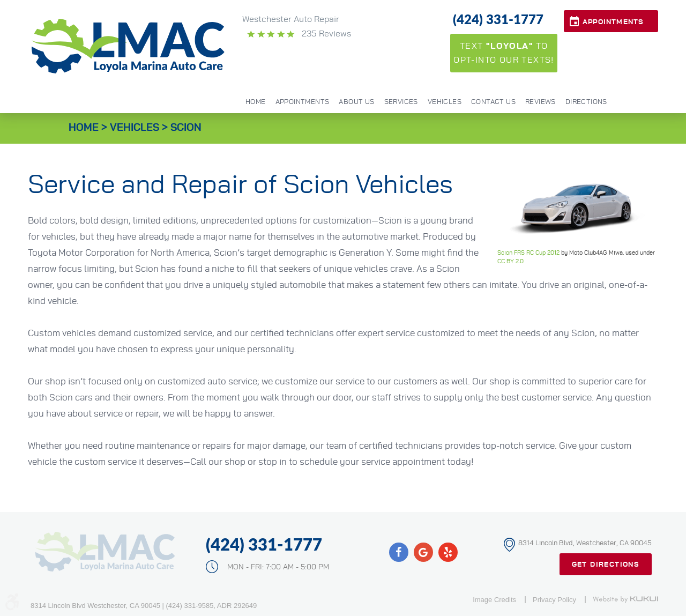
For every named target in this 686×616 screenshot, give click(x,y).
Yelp (448, 552)
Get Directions (606, 565)
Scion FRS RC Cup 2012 (528, 253)
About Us (356, 102)
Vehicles (445, 102)
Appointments (613, 22)
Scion (186, 128)
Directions (586, 102)
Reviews (540, 102)
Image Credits (494, 600)
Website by (625, 599)
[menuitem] (256, 101)
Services (401, 102)
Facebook (399, 552)
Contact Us (493, 102)
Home (256, 102)
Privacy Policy (554, 600)
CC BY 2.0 (510, 261)
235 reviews (325, 34)
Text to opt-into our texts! (504, 53)
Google (423, 552)
